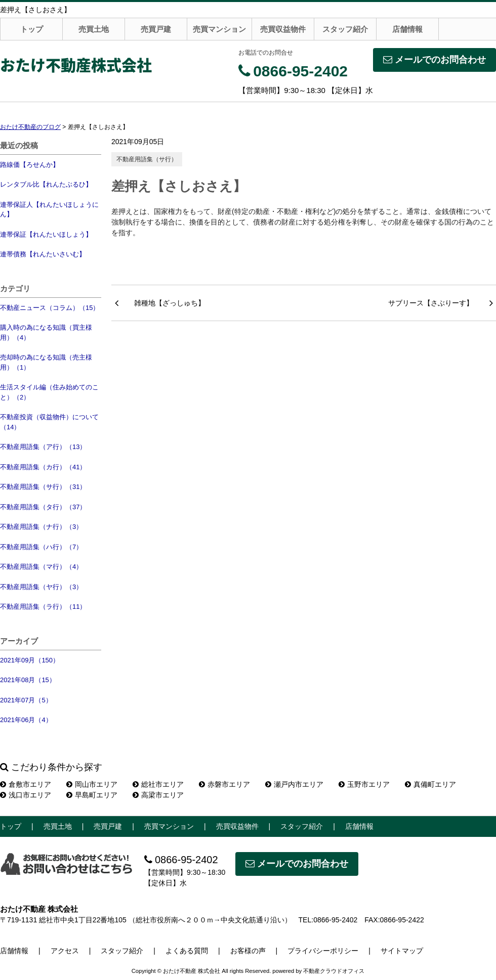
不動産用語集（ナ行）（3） (41, 527)
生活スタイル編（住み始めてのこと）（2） (49, 392)
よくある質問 (187, 951)
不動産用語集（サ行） (147, 159)
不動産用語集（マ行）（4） (41, 567)
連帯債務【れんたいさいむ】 (43, 254)
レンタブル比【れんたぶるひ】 (46, 184)
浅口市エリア (26, 795)
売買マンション (219, 29)
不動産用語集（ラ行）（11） (43, 607)
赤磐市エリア (224, 784)
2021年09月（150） (30, 660)
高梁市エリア (158, 795)
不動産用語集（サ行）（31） (43, 487)
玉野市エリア (364, 784)
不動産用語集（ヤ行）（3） (41, 587)
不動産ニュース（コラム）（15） (50, 308)
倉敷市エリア (26, 784)
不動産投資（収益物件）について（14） (49, 422)
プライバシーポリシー (323, 951)
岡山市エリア (92, 784)
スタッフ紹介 (345, 29)
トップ (32, 29)
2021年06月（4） (26, 720)
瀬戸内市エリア (294, 784)
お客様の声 (248, 951)
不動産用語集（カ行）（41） (43, 467)
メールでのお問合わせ (435, 60)
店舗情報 (407, 29)
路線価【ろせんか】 (30, 165)
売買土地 (94, 29)
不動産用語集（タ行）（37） (43, 507)
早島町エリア (92, 795)
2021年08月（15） (28, 680)
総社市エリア (158, 784)
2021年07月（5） (26, 700)
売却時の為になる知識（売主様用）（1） (46, 362)
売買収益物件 (283, 29)
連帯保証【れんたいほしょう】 (46, 234)
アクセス (65, 951)
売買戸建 (156, 29)
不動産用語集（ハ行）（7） (41, 547)
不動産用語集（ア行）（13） (43, 447)
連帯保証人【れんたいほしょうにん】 (49, 210)
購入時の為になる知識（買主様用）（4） (46, 332)
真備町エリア (430, 784)
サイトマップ (402, 951)
